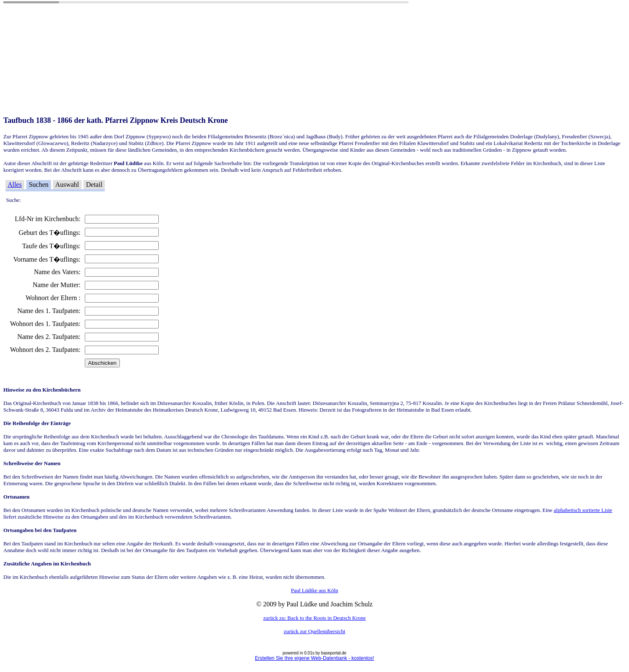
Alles (15, 185)
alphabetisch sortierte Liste (583, 510)
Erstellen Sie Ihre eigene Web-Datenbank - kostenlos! (314, 658)
